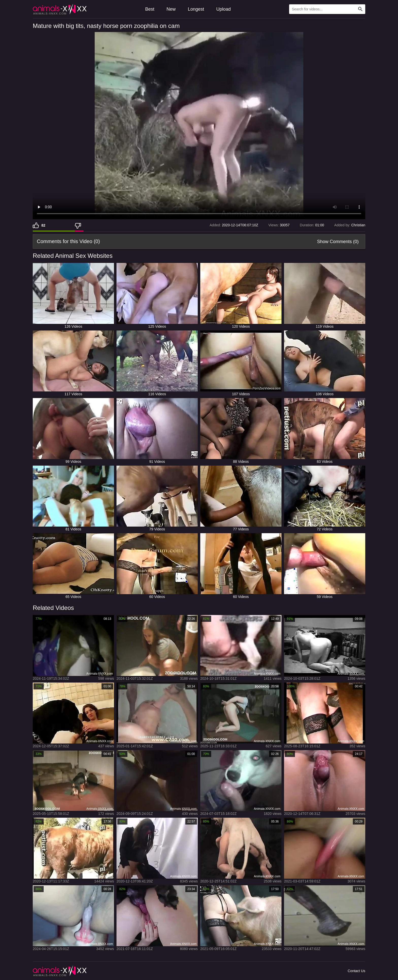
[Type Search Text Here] (327, 9)
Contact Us (356, 971)
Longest (196, 9)
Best (150, 9)
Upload (223, 9)
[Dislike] (79, 225)
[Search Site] (360, 9)
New (171, 9)
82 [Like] (43, 225)
